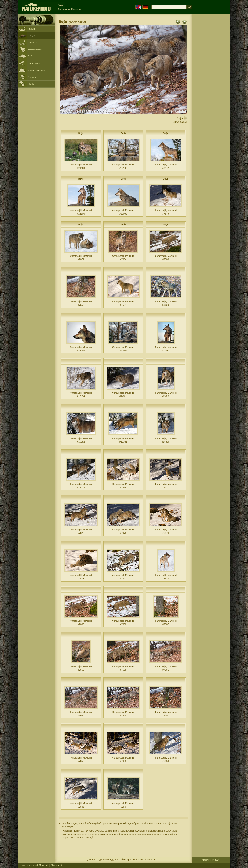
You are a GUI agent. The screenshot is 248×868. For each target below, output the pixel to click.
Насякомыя (34, 63)
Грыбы (31, 84)
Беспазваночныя (36, 70)
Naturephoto (57, 865)
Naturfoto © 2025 (211, 860)
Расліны (32, 77)
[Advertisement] (211, 82)
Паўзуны (32, 43)
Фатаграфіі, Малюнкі (37, 865)
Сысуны (32, 36)
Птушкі (31, 29)
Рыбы (31, 56)
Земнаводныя (35, 49)
